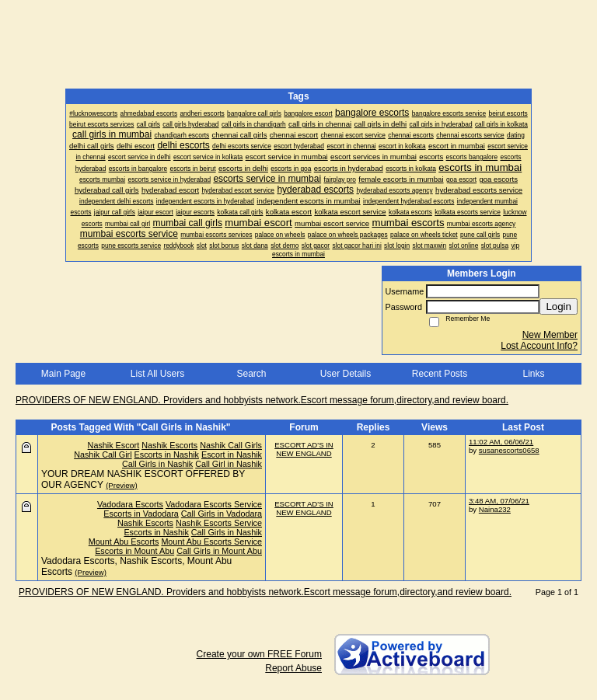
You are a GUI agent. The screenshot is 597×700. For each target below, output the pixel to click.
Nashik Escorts (169, 445)
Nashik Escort (114, 445)
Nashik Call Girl (103, 454)
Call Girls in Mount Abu (219, 551)
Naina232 (495, 509)
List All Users (157, 374)
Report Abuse (293, 668)
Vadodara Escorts (130, 504)
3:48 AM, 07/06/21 (499, 501)
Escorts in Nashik (167, 454)
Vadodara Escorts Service (214, 504)
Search (251, 374)
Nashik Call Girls (231, 445)
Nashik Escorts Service (219, 523)
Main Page (63, 374)
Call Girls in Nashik (157, 464)
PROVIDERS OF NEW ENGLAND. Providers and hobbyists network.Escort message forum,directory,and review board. (262, 400)
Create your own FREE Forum (259, 654)
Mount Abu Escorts (124, 542)
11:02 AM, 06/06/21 (501, 442)
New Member (550, 335)
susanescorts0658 (509, 450)
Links (533, 374)
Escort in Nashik (232, 454)
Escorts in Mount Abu (134, 551)
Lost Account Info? (539, 346)
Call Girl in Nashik (229, 464)
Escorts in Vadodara (141, 514)
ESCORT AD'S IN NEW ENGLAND (304, 449)
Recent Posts (440, 374)
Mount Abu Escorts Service (211, 542)
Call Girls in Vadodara (222, 514)
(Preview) (122, 485)
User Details (346, 374)
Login (559, 306)
